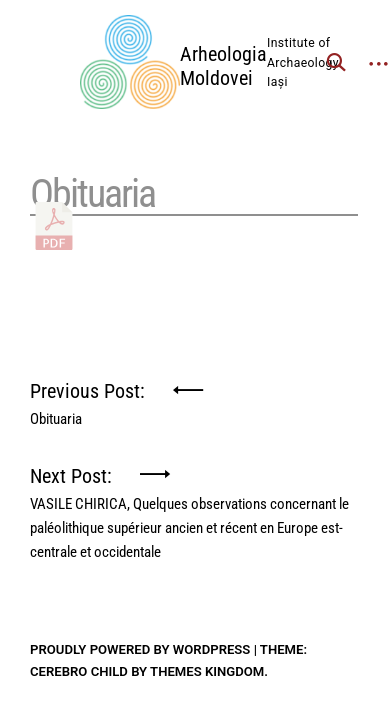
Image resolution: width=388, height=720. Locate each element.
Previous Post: (87, 398)
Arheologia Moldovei (223, 66)
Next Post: (194, 483)
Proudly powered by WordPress (140, 649)
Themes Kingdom (207, 671)
